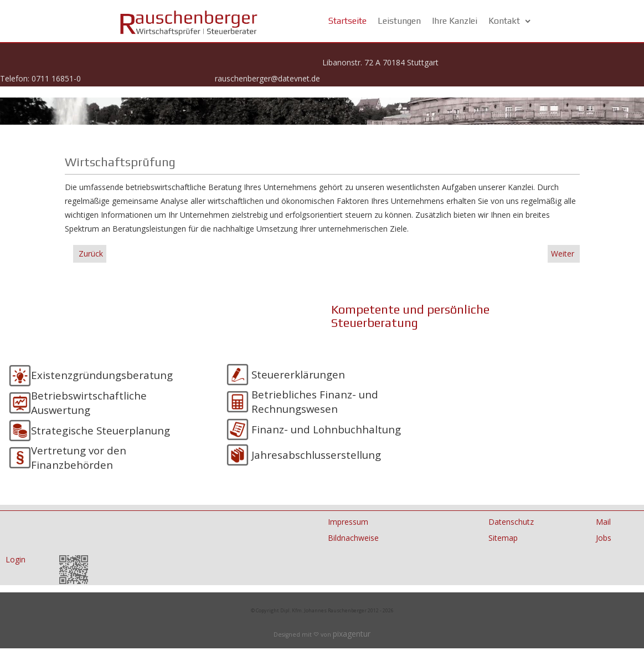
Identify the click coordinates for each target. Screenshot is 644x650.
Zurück (90, 254)
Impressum (348, 522)
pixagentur (352, 634)
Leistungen (399, 21)
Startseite (347, 21)
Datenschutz (511, 522)
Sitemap (503, 538)
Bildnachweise (353, 538)
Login (16, 559)
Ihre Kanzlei (455, 21)
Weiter (564, 254)
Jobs (604, 538)
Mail (603, 522)
